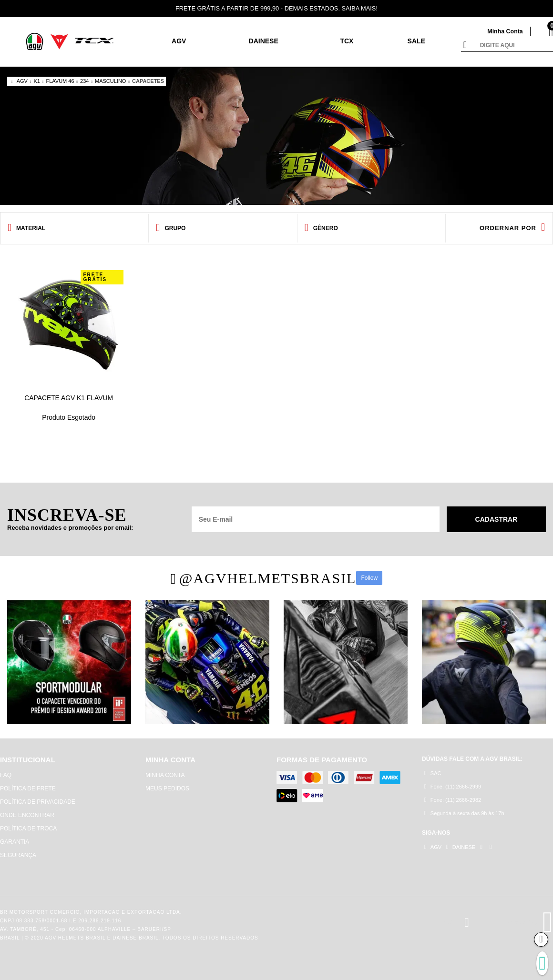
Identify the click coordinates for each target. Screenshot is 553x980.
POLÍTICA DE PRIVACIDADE (38, 802)
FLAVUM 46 (60, 81)
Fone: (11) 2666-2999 (453, 787)
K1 (36, 81)
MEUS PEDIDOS (167, 788)
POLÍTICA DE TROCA (28, 828)
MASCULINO (110, 81)
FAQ (6, 775)
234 (84, 81)
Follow (369, 578)
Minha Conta (504, 31)
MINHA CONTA (165, 775)
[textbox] (514, 46)
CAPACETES (148, 81)
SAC (433, 773)
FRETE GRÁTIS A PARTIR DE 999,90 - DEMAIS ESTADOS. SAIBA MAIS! (277, 8)
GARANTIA (15, 842)
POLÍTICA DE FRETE (28, 788)
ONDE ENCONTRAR (27, 815)
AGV (179, 41)
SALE (416, 41)
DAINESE (264, 41)
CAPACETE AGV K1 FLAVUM (69, 398)
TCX (347, 41)
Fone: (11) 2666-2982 (453, 800)
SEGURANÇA (18, 855)
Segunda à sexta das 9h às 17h (464, 813)
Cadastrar (497, 519)
